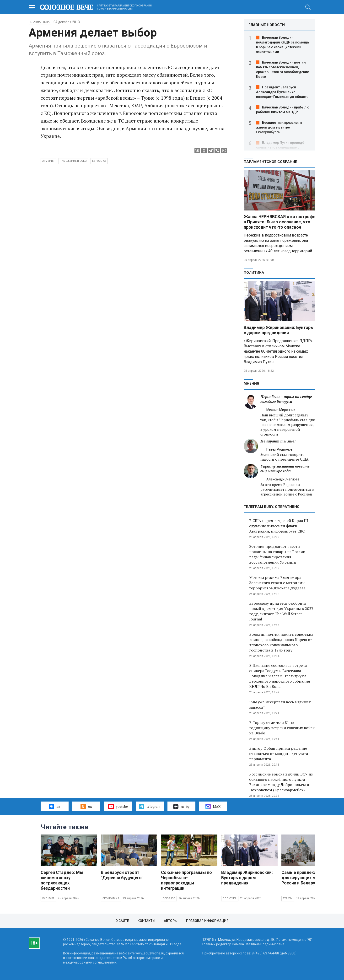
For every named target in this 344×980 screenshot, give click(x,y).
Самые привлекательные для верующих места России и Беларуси (308, 878)
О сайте (122, 921)
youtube (118, 806)
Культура (48, 898)
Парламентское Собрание (270, 162)
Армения (48, 161)
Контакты (146, 921)
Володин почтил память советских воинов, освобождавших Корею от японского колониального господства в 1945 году (281, 642)
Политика (254, 273)
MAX (213, 807)
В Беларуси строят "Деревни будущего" (122, 875)
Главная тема (40, 22)
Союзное (169, 898)
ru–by (181, 807)
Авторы (171, 921)
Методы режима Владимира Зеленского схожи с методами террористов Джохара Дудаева (277, 583)
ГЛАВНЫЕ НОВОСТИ (267, 25)
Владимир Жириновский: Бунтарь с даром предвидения (278, 330)
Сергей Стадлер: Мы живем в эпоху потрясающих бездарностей (62, 880)
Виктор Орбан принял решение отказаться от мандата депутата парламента (279, 754)
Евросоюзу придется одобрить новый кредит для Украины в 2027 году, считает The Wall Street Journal (281, 611)
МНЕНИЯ (251, 383)
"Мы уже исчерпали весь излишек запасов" (280, 705)
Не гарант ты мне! (278, 441)
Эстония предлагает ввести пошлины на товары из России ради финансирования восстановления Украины (277, 554)
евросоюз (99, 161)
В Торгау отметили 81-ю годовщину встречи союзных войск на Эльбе (282, 728)
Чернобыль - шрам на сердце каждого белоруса (286, 399)
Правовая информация (207, 921)
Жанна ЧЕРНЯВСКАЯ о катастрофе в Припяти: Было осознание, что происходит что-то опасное (279, 222)
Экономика (111, 898)
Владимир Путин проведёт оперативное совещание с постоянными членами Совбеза (282, 147)
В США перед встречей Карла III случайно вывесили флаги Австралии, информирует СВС (279, 526)
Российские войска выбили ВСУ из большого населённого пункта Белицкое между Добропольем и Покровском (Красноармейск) (281, 782)
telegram (150, 806)
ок (86, 806)
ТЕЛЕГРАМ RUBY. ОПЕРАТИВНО (272, 507)
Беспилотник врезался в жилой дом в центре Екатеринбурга (279, 127)
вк (55, 806)
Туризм (288, 898)
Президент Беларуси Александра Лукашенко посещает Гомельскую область (282, 92)
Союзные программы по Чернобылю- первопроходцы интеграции (186, 880)
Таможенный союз (73, 161)
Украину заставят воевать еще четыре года (285, 469)
